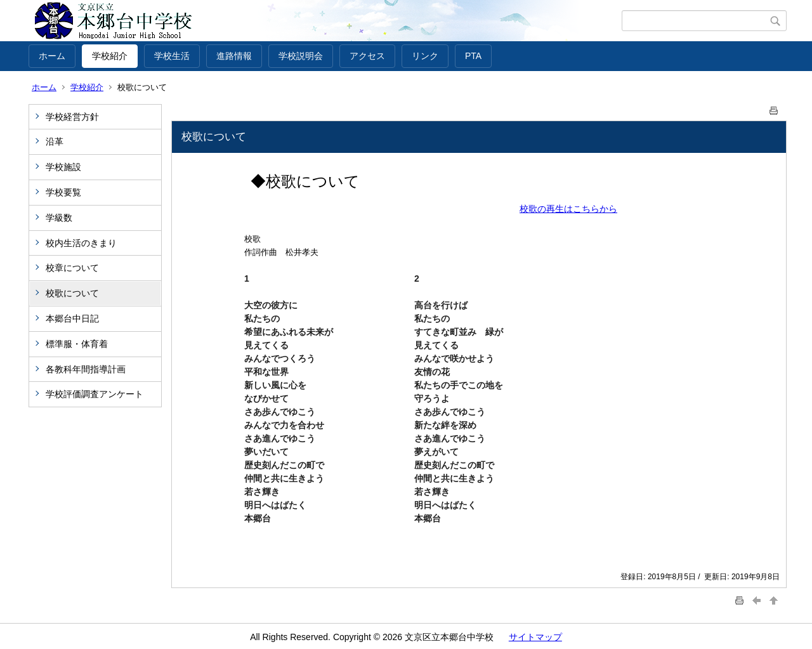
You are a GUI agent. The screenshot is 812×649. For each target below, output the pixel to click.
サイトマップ (535, 637)
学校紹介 (110, 56)
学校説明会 (301, 56)
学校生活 (172, 56)
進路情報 (234, 56)
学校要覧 (63, 192)
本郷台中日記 (72, 318)
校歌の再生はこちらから (568, 209)
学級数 (59, 218)
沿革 (55, 141)
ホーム (52, 56)
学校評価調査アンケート (95, 394)
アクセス (367, 56)
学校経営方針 (72, 117)
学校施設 (63, 167)
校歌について (72, 293)
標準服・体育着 (77, 344)
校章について (72, 268)
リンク (425, 56)
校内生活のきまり (81, 243)
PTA (473, 56)
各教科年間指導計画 (86, 369)
